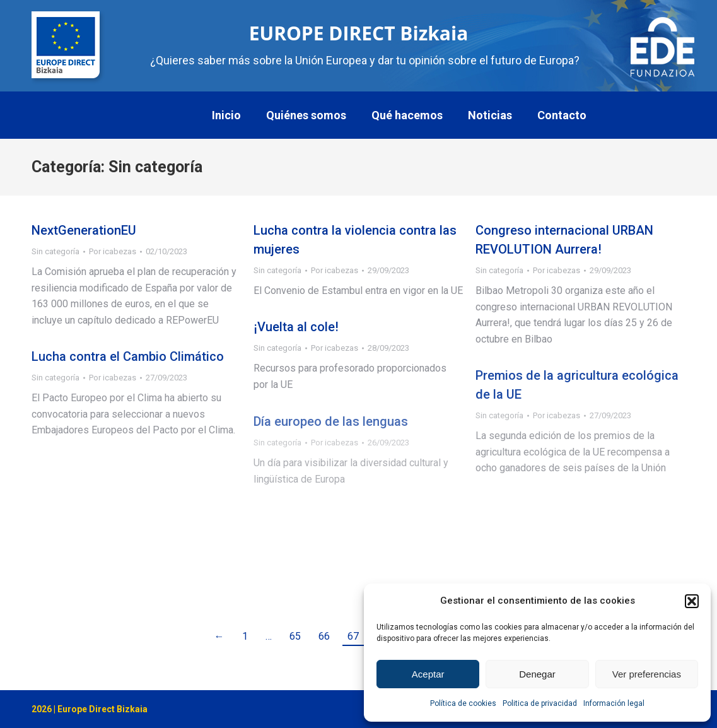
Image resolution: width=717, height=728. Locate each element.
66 (324, 636)
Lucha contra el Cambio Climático (128, 356)
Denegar (537, 674)
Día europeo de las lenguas (331, 421)
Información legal (614, 703)
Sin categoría (55, 251)
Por (113, 251)
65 (295, 636)
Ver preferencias (647, 674)
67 (353, 636)
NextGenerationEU (84, 230)
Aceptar (428, 674)
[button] (692, 601)
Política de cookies (463, 703)
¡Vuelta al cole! (296, 327)
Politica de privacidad (540, 703)
